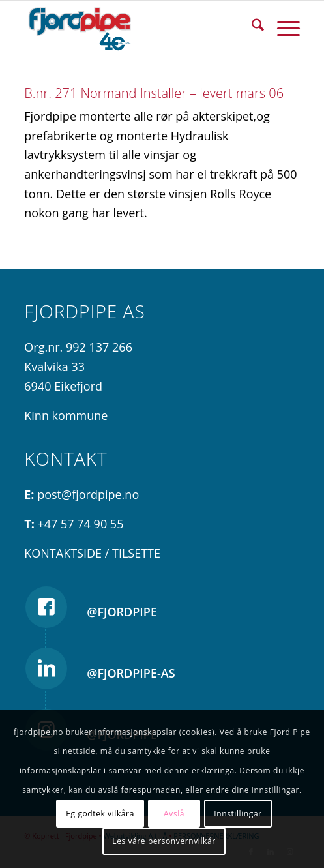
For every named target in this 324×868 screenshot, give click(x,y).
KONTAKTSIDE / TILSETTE (92, 553)
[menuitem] (251, 27)
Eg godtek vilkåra (100, 814)
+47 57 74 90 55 (81, 524)
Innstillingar (238, 814)
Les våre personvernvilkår (164, 841)
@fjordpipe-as (131, 673)
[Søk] (251, 27)
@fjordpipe (122, 612)
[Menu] (282, 27)
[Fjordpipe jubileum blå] (134, 27)
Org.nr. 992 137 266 (78, 347)
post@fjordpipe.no (88, 494)
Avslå (174, 814)
